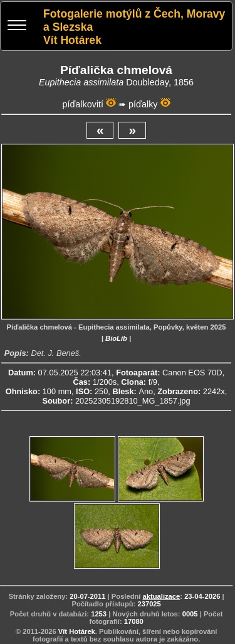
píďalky (143, 104)
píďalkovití (83, 104)
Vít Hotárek (77, 631)
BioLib (116, 338)
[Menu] (17, 27)
